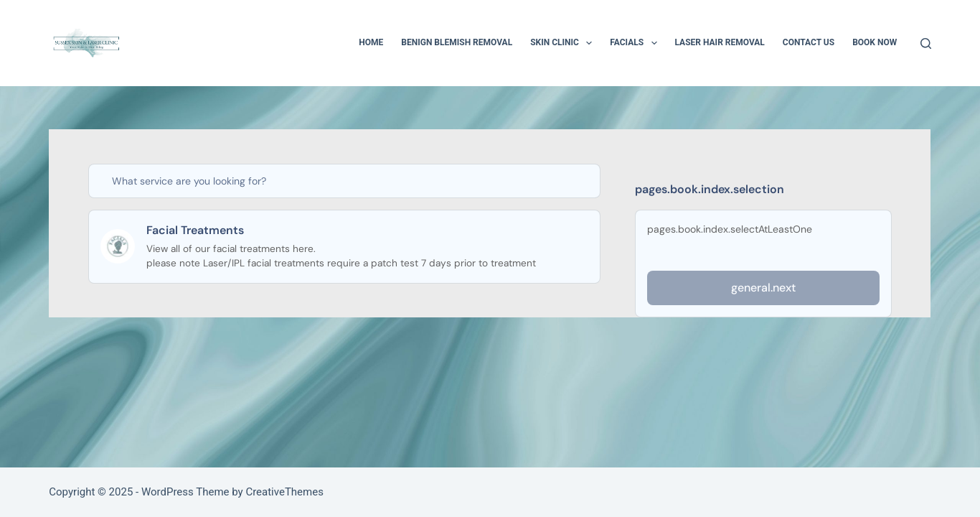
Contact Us (809, 42)
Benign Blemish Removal (457, 42)
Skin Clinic (564, 43)
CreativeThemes (284, 492)
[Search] (926, 43)
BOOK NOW (875, 42)
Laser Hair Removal (720, 42)
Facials (636, 43)
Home (371, 42)
